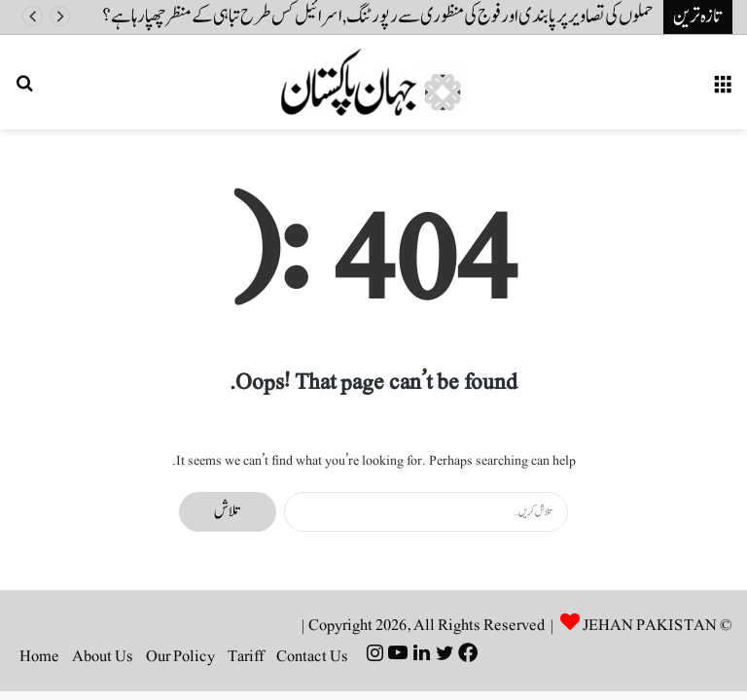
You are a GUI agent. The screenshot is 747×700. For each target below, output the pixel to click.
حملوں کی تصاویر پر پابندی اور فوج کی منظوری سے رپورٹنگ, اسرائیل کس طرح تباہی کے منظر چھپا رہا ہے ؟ (378, 17)
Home (39, 656)
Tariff (246, 656)
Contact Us (312, 656)
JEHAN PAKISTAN (650, 625)
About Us (103, 656)
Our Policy (180, 656)
